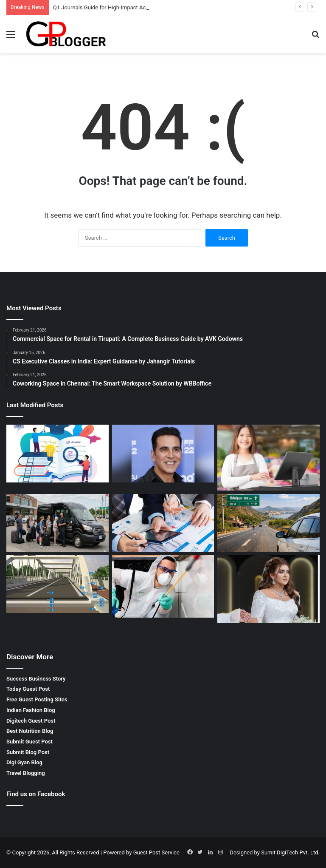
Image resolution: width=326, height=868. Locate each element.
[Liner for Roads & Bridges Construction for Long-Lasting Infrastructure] (58, 584)
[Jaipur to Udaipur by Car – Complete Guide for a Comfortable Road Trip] (268, 523)
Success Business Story (36, 679)
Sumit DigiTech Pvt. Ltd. (290, 852)
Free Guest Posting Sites (37, 699)
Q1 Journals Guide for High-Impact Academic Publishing (122, 7)
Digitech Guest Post (31, 721)
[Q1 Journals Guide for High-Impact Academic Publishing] (58, 454)
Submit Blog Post (28, 752)
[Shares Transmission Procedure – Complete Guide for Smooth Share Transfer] (163, 523)
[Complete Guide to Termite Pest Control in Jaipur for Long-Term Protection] (163, 586)
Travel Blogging (26, 773)
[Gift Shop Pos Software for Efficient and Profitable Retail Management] (268, 458)
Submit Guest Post (30, 742)
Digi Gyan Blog (24, 762)
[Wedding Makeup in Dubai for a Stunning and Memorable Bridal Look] (268, 589)
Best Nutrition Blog (30, 731)
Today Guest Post (28, 689)
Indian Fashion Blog (31, 710)
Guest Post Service (156, 852)
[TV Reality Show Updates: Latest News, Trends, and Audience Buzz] (163, 454)
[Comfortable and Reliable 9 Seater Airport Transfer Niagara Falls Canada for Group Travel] (58, 523)
